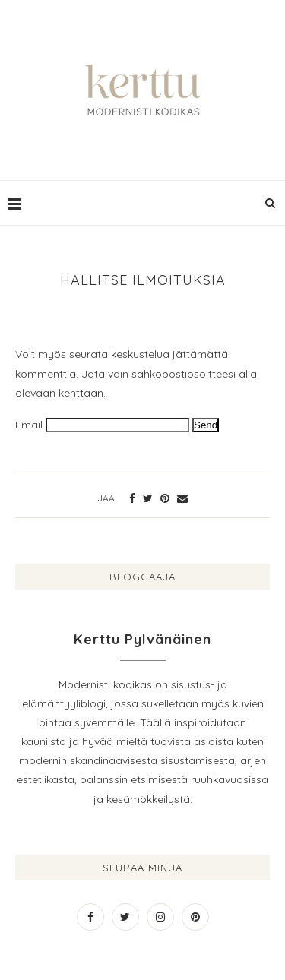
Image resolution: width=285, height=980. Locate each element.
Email (29, 425)
